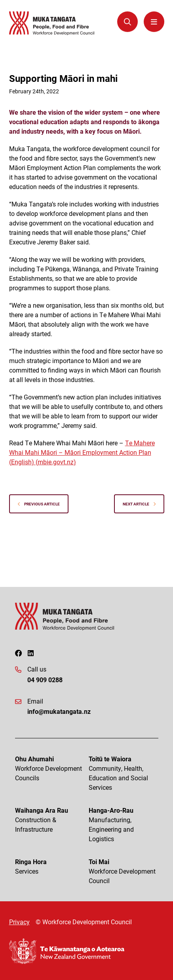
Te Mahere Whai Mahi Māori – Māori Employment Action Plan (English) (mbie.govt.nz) (82, 452)
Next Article (139, 504)
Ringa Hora (50, 867)
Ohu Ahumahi (50, 769)
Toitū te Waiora (124, 773)
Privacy (19, 922)
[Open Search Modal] (127, 21)
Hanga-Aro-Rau (124, 825)
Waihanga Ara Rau (50, 820)
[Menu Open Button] (154, 21)
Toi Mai (124, 871)
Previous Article (39, 504)
